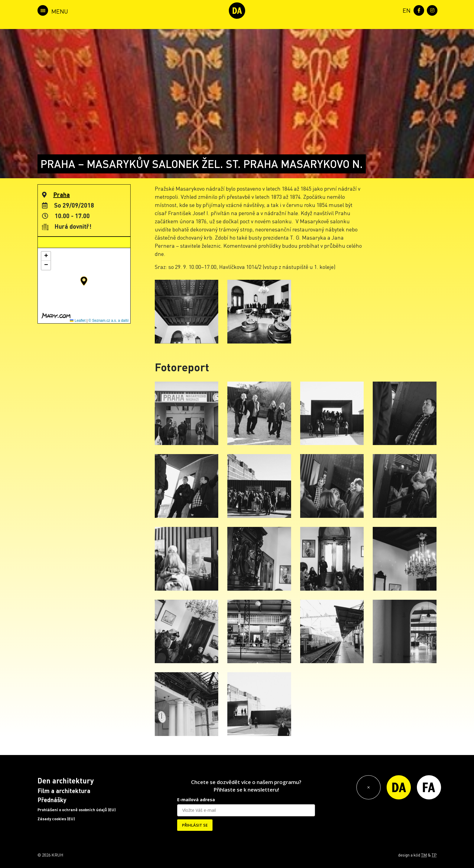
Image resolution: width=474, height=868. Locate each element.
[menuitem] (405, 10)
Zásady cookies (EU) (56, 819)
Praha (62, 195)
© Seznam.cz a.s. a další (109, 321)
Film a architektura (64, 791)
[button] (84, 281)
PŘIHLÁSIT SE (195, 825)
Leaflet (78, 321)
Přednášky (52, 800)
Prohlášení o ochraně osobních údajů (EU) (77, 810)
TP (434, 855)
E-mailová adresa (196, 800)
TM (424, 855)
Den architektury (66, 781)
